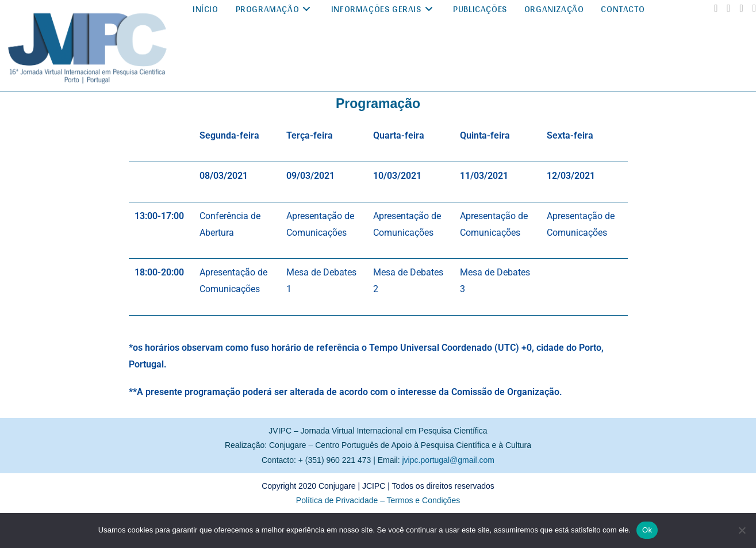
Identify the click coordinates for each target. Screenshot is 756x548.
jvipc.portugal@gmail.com (449, 460)
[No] (742, 530)
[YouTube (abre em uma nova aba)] (742, 8)
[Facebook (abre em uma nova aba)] (716, 8)
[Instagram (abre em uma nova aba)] (728, 8)
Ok (647, 530)
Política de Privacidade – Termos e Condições (378, 500)
